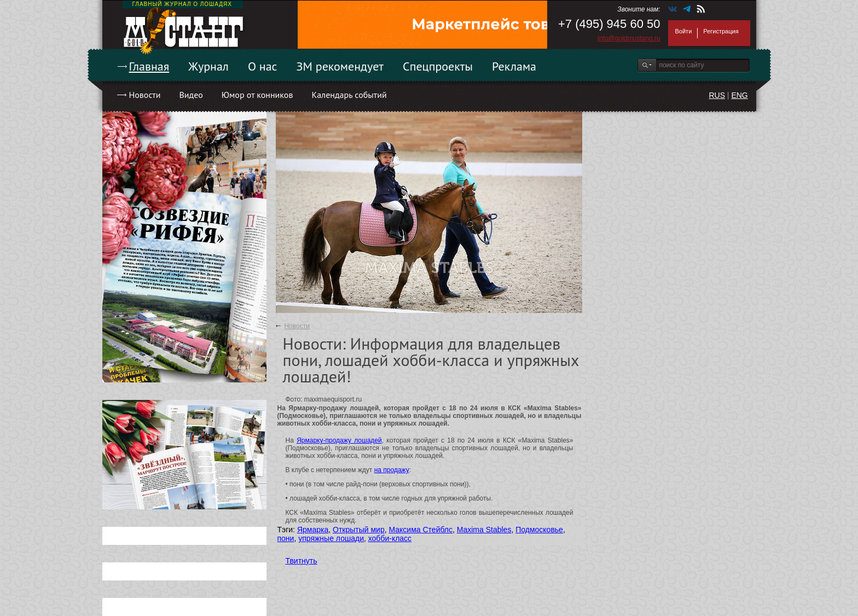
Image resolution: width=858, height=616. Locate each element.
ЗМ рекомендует (340, 66)
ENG (739, 95)
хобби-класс (390, 538)
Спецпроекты (438, 66)
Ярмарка (313, 530)
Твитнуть (302, 561)
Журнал (208, 66)
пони (286, 538)
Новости (145, 95)
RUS (717, 95)
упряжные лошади (331, 538)
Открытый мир (359, 530)
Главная (149, 66)
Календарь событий (349, 95)
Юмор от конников (257, 95)
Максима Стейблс (421, 530)
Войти (684, 31)
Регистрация (721, 31)
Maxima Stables (484, 530)
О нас (263, 66)
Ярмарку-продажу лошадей (339, 440)
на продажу (392, 470)
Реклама (514, 66)
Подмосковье (539, 530)
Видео (191, 95)
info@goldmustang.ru (629, 38)
